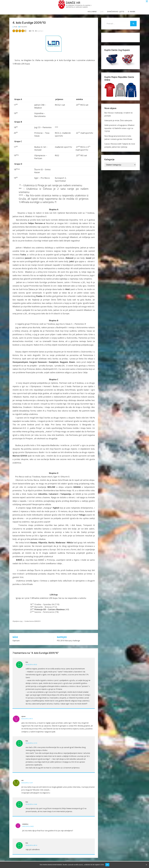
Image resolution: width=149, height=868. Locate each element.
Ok (107, 865)
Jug (106, 6)
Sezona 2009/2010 (35, 619)
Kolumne (97, 6)
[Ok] (146, 865)
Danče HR (29, 4)
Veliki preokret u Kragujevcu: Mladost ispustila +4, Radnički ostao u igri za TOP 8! (119, 126)
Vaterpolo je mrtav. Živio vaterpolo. (118, 118)
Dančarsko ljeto (120, 6)
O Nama (136, 6)
